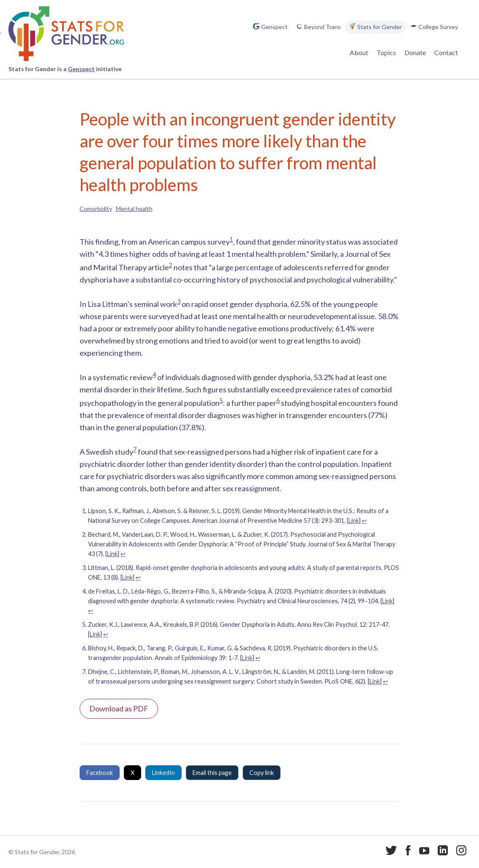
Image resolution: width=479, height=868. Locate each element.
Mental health (134, 209)
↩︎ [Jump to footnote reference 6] (258, 658)
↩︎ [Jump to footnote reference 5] (106, 634)
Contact (446, 52)
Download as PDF (119, 708)
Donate (415, 52)
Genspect (81, 69)
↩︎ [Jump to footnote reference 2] (123, 554)
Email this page (212, 773)
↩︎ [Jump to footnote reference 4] (91, 611)
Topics (386, 52)
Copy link (262, 773)
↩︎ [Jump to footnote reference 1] (364, 521)
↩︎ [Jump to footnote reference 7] (385, 681)
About (359, 52)
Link (354, 521)
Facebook (100, 773)
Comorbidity (96, 209)
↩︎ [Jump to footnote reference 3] (138, 577)
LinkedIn (163, 773)
